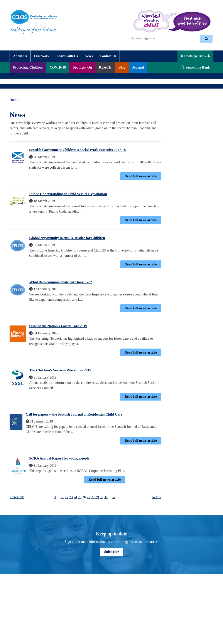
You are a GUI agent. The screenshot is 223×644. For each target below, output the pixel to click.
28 (93, 497)
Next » (156, 497)
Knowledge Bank (195, 56)
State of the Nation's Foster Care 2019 (58, 326)
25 (80, 497)
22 (67, 497)
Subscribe (111, 552)
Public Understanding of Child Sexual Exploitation (68, 194)
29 (97, 497)
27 (88, 497)
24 (75, 497)
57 (114, 497)
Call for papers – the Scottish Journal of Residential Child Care (74, 414)
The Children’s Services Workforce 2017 (60, 370)
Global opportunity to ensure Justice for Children (67, 238)
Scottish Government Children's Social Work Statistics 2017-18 (77, 150)
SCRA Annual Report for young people (59, 458)
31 (106, 497)
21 (62, 497)
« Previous (17, 497)
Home (14, 100)
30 (101, 497)
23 (71, 497)
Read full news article (141, 176)
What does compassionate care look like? (61, 282)
